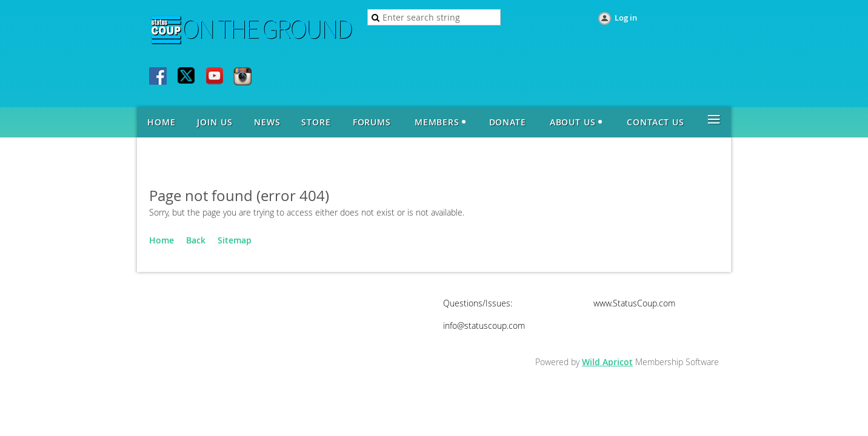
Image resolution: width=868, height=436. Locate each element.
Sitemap (235, 240)
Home (162, 240)
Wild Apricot (607, 362)
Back (196, 240)
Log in (626, 18)
